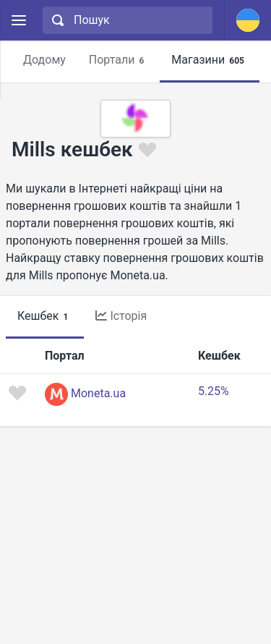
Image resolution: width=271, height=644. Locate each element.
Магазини (210, 60)
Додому (44, 60)
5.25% (214, 391)
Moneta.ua (98, 393)
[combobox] (126, 20)
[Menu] (18, 21)
